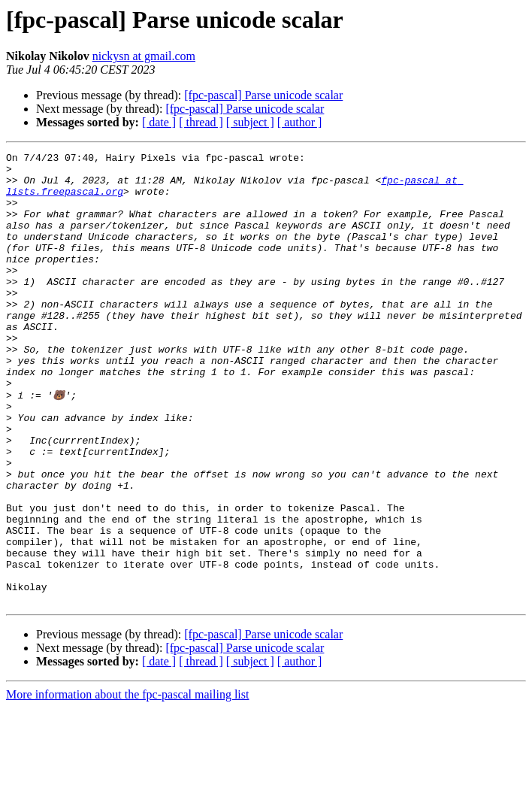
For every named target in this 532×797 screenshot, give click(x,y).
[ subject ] (250, 122)
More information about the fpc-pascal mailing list (127, 784)
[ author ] (300, 122)
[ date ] (159, 122)
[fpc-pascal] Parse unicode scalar (263, 95)
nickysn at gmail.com (144, 56)
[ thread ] (201, 122)
